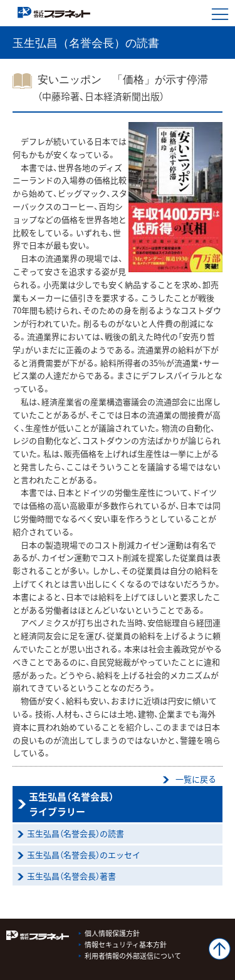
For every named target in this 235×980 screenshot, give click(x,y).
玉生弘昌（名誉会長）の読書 (76, 833)
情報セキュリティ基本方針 (126, 945)
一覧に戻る (196, 779)
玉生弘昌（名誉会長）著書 (71, 876)
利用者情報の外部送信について (133, 956)
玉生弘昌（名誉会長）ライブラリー (71, 804)
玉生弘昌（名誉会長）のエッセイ (84, 855)
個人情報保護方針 (112, 933)
